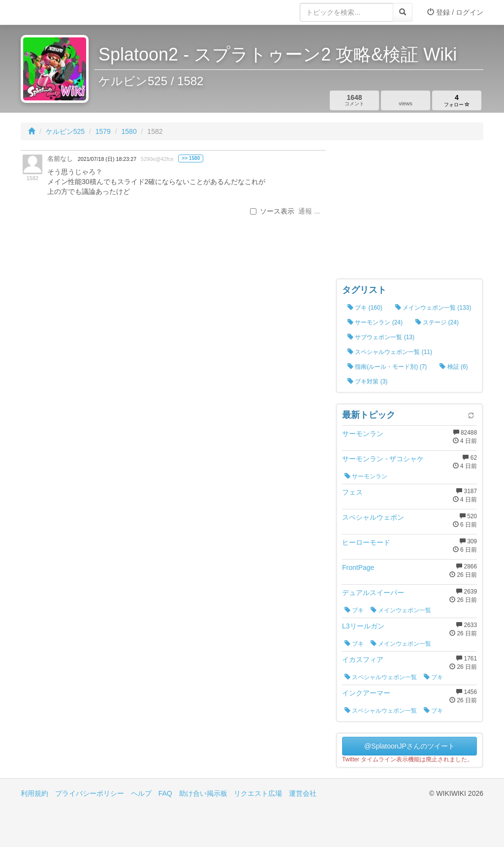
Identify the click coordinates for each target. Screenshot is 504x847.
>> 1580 (191, 158)
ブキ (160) (365, 308)
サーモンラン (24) (375, 322)
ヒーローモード (366, 542)
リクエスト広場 (258, 793)
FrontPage (358, 567)
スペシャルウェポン (373, 517)
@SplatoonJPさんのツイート (409, 746)
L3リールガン (363, 626)
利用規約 (34, 793)
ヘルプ (141, 793)
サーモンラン (363, 434)
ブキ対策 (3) (367, 381)
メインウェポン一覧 (401, 610)
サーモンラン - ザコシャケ (383, 459)
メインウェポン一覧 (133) (433, 308)
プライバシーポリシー (90, 793)
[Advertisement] (409, 212)
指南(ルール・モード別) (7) (387, 367)
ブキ (354, 610)
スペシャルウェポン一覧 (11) (390, 352)
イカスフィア (363, 659)
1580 (129, 131)
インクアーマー (366, 693)
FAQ (165, 793)
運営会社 (303, 793)
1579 (103, 131)
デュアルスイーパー (373, 593)
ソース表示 (272, 211)
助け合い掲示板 (203, 793)
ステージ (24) (437, 322)
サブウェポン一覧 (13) (381, 337)
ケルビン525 (65, 131)
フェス (352, 492)
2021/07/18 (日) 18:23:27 (107, 159)
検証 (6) (454, 367)
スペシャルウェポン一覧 (381, 677)
